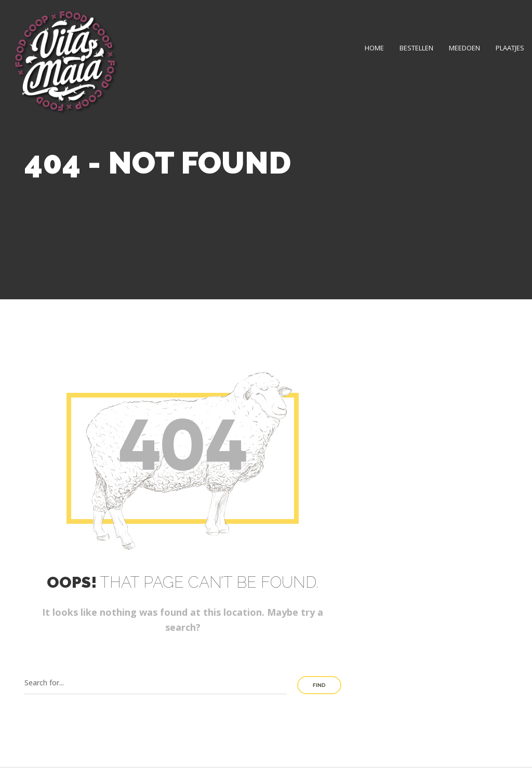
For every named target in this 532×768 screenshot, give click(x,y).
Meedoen (464, 48)
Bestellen (416, 48)
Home (374, 48)
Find (319, 685)
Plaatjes (510, 48)
